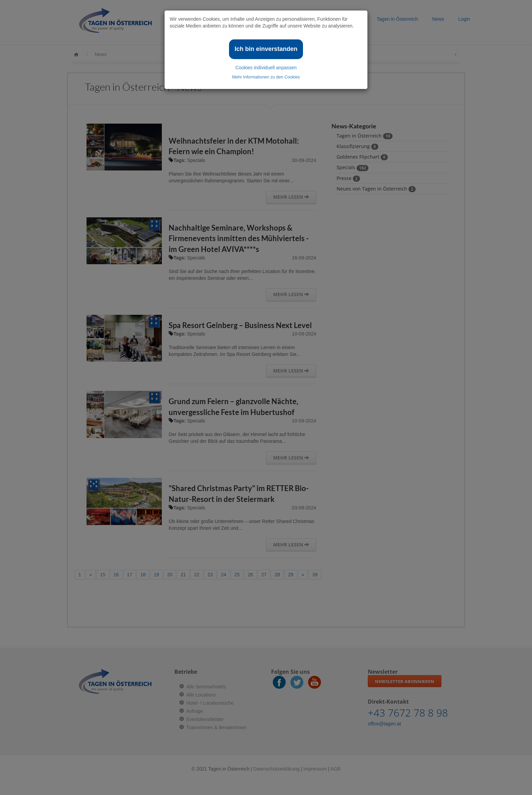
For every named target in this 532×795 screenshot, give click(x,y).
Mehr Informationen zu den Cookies (266, 77)
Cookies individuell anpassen (266, 68)
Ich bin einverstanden (266, 49)
